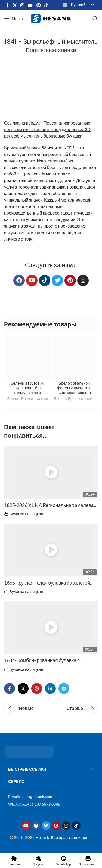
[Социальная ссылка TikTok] (46, 5)
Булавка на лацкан (26, 514)
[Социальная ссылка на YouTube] (30, 5)
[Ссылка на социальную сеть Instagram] (22, 5)
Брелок (13, 398)
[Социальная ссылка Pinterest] (38, 5)
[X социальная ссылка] (15, 5)
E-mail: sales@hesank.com (30, 797)
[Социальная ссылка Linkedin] (50, 688)
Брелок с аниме (35, 398)
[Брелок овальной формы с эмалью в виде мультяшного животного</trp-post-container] (74, 357)
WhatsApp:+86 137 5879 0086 (34, 804)
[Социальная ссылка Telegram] (64, 688)
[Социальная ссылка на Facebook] (7, 5)
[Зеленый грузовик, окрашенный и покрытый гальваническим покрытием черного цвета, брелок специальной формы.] (28, 357)
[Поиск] (95, 18)
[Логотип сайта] (51, 18)
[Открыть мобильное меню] (13, 18)
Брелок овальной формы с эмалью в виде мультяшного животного (74, 390)
